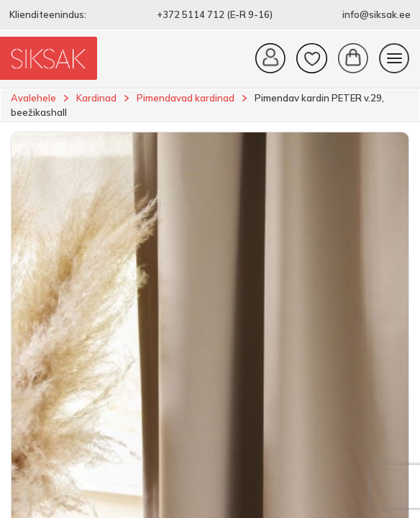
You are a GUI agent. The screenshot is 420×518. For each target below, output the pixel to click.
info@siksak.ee (376, 14)
